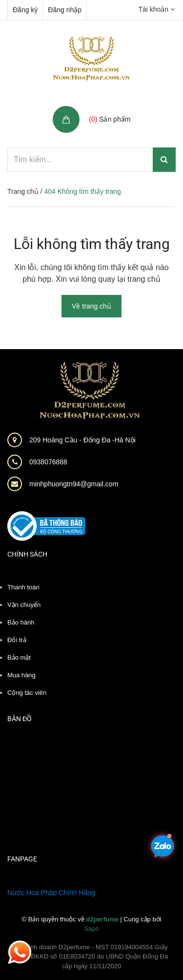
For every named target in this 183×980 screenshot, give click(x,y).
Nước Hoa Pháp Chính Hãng (51, 893)
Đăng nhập (65, 10)
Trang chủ (23, 191)
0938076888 (48, 462)
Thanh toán (23, 587)
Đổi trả (17, 640)
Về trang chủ (91, 306)
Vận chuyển (24, 605)
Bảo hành (21, 622)
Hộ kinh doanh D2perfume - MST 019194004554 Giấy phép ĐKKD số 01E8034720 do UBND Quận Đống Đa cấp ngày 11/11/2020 (92, 957)
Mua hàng (21, 675)
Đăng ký (25, 10)
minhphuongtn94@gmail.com (74, 484)
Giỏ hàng (104, 109)
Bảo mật (19, 657)
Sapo (91, 928)
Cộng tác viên (27, 693)
